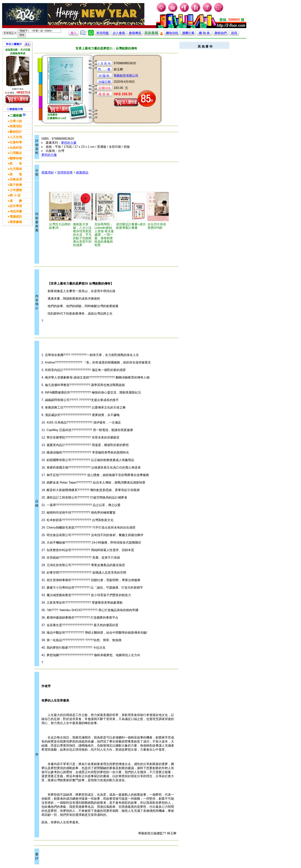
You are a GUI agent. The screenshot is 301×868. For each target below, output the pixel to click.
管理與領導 (65, 173)
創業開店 (82, 173)
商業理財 (48, 173)
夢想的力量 (69, 143)
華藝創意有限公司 (126, 76)
